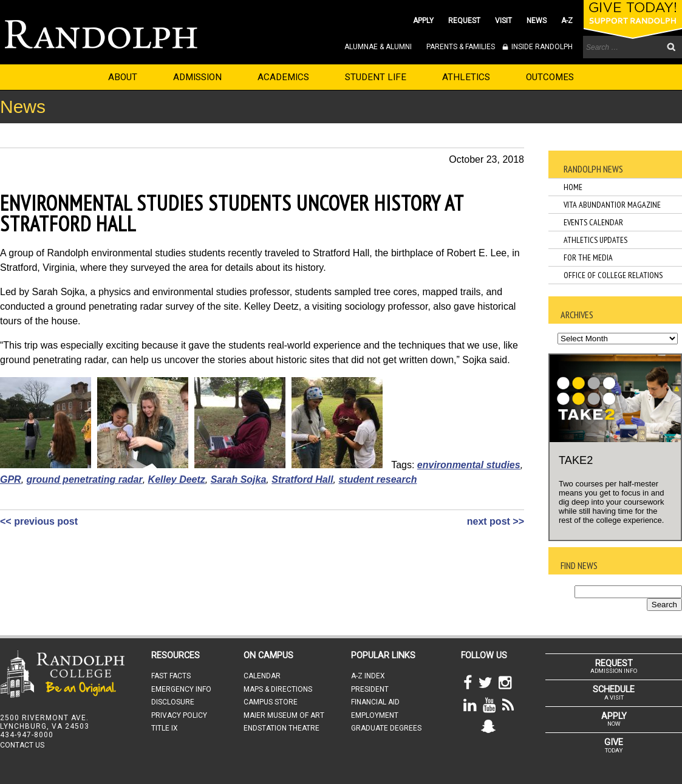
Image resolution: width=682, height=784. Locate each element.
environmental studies (469, 465)
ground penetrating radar (85, 479)
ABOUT (123, 77)
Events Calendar (593, 222)
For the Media (588, 257)
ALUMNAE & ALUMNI (378, 47)
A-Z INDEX (368, 676)
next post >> (496, 521)
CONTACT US (22, 745)
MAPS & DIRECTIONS (278, 689)
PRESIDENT (370, 689)
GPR (11, 479)
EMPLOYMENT (375, 715)
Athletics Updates (595, 240)
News (23, 107)
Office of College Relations (613, 275)
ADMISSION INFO (614, 666)
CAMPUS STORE (271, 702)
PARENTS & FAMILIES (461, 47)
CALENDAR (262, 676)
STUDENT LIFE (376, 77)
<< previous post (39, 521)
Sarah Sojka (239, 479)
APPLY (423, 21)
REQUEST (464, 21)
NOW (614, 719)
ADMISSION (197, 77)
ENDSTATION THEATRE (281, 728)
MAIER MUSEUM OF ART (284, 715)
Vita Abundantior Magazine (612, 205)
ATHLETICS (466, 77)
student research (377, 479)
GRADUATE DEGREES (386, 728)
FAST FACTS (171, 676)
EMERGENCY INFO (181, 689)
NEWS (537, 21)
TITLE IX (165, 728)
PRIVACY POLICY (179, 715)
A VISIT (614, 692)
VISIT (503, 21)
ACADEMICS (283, 77)
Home (573, 187)
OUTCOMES (550, 77)
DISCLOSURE (173, 702)
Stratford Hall (302, 479)
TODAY (614, 745)
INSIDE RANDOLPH (541, 47)
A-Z (567, 21)
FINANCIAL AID (375, 702)
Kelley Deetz (177, 479)
